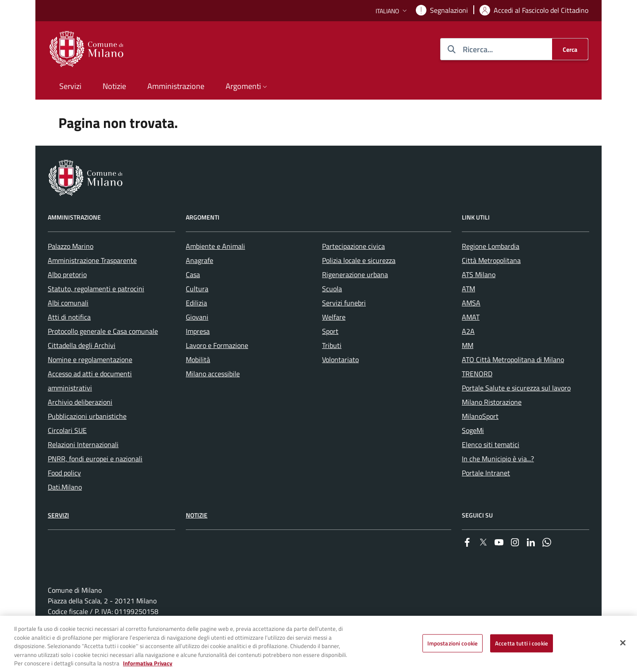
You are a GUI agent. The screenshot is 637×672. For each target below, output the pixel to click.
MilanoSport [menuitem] (480, 416)
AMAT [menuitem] (471, 317)
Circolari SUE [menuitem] (67, 430)
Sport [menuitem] (330, 331)
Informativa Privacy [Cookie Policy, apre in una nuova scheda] (148, 667)
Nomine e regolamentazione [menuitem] (90, 359)
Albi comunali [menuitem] (68, 303)
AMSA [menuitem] (471, 303)
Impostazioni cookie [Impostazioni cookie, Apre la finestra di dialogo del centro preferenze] (453, 647)
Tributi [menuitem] (332, 345)
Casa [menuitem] (193, 274)
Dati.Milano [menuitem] (65, 487)
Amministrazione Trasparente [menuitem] (92, 260)
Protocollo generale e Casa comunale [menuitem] (103, 331)
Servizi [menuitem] (70, 86)
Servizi (58, 515)
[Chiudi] (623, 646)
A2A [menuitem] (468, 331)
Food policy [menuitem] (64, 473)
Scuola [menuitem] (332, 289)
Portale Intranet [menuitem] (486, 473)
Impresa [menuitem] (198, 331)
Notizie (197, 515)
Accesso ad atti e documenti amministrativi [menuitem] (90, 381)
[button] (392, 11)
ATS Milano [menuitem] (479, 274)
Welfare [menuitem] (334, 317)
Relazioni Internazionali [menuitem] (83, 444)
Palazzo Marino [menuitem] (71, 246)
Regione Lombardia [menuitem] (491, 246)
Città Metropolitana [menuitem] (491, 260)
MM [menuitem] (468, 345)
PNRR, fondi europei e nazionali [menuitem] (95, 459)
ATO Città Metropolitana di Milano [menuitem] (513, 359)
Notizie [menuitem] (114, 86)
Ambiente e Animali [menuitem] (215, 246)
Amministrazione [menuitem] (176, 86)
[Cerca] (570, 49)
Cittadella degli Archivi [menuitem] (82, 345)
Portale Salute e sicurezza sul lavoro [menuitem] (516, 388)
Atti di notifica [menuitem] (69, 317)
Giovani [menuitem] (197, 317)
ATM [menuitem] (468, 289)
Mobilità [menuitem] (198, 359)
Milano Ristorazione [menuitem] (492, 402)
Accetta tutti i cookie (522, 647)
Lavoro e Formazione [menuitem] (217, 345)
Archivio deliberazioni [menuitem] (80, 402)
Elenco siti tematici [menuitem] (491, 444)
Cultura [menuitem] (197, 289)
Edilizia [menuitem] (196, 303)
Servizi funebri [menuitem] (344, 303)
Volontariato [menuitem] (340, 359)
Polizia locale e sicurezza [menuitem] (359, 260)
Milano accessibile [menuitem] (213, 374)
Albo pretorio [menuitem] (67, 274)
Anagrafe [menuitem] (200, 260)
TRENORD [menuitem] (477, 374)
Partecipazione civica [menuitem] (353, 246)
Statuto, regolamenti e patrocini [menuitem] (96, 289)
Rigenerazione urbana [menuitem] (355, 274)
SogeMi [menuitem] (473, 430)
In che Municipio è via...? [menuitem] (498, 459)
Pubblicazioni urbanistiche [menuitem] (87, 416)
